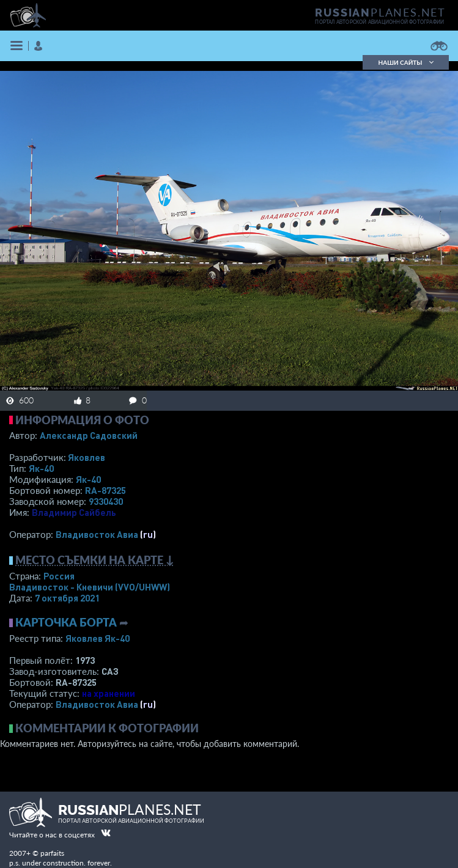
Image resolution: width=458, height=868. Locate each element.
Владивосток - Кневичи (90, 587)
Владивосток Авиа (97, 534)
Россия (59, 576)
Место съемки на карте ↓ (95, 560)
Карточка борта (66, 622)
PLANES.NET (380, 12)
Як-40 (41, 468)
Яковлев (87, 457)
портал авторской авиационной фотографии (379, 22)
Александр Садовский (89, 435)
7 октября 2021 (67, 598)
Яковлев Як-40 (98, 638)
